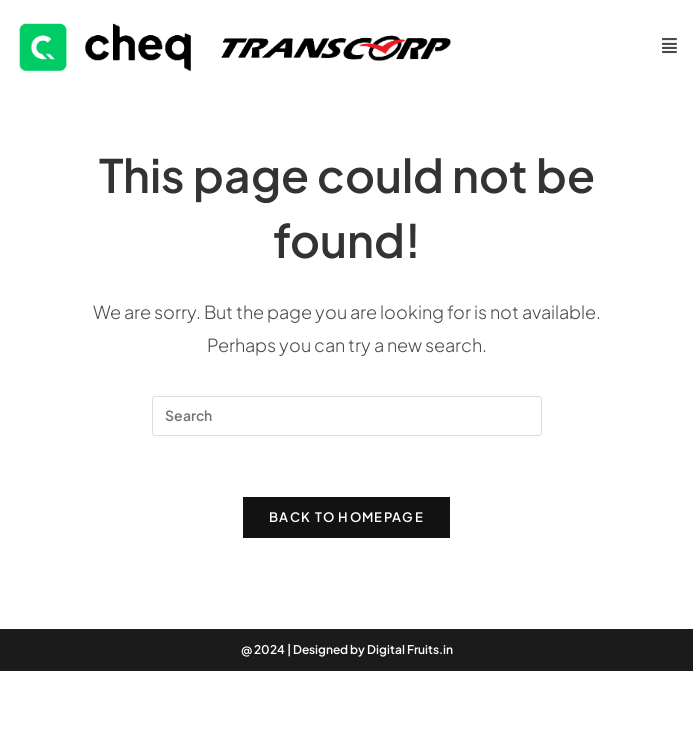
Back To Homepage (346, 517)
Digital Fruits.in (410, 649)
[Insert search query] (347, 416)
